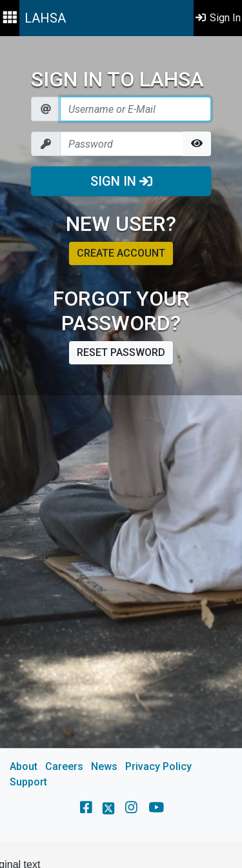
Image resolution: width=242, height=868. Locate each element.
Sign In (121, 181)
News (104, 766)
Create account (121, 253)
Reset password (121, 352)
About (24, 766)
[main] (121, 439)
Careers (64, 766)
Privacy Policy (158, 766)
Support (28, 782)
